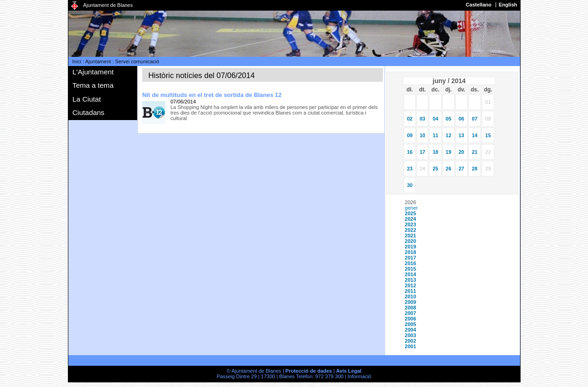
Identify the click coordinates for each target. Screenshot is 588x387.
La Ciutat (87, 99)
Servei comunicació (137, 61)
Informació (360, 376)
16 (410, 152)
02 (410, 119)
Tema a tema (93, 85)
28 (474, 169)
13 (461, 135)
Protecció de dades (309, 371)
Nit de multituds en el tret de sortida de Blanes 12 (212, 95)
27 (461, 169)
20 (461, 152)
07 (474, 119)
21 (474, 152)
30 (410, 185)
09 (410, 135)
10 (422, 135)
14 (474, 135)
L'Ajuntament (93, 72)
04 (436, 119)
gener (411, 208)
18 (436, 152)
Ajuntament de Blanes (108, 5)
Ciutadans (88, 112)
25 (436, 169)
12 (449, 135)
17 (422, 152)
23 (410, 169)
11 (436, 135)
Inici (77, 61)
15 (488, 135)
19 (449, 152)
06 (461, 119)
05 (449, 119)
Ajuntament (98, 61)
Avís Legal (349, 371)
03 (422, 119)
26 (449, 169)
